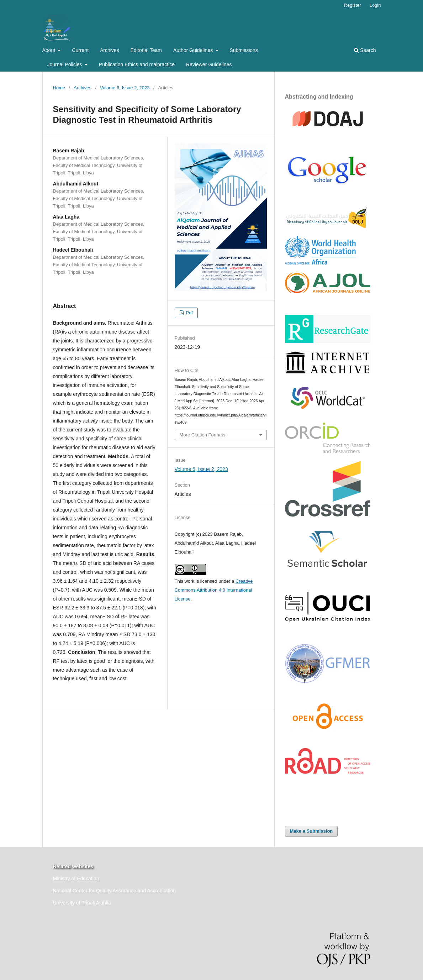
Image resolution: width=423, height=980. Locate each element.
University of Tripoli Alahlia (82, 903)
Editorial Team (146, 50)
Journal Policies (65, 64)
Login (375, 5)
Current (80, 50)
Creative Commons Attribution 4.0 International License (214, 590)
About (49, 50)
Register (353, 5)
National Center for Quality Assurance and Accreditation (115, 891)
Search (365, 50)
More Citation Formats (203, 435)
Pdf (189, 313)
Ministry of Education (76, 879)
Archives (110, 50)
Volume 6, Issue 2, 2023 (125, 88)
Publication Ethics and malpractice (137, 64)
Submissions (244, 50)
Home (59, 88)
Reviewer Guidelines (209, 64)
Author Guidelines (194, 50)
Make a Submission (311, 831)
